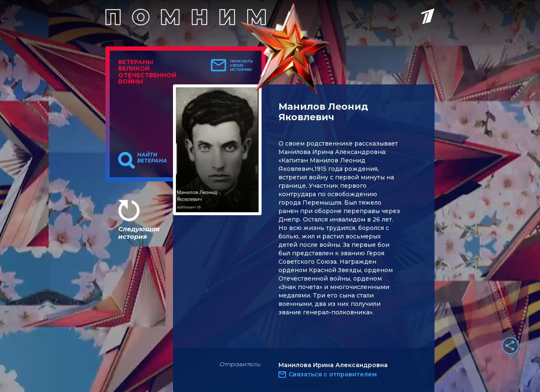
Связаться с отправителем (333, 374)
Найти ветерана (152, 158)
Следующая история (139, 233)
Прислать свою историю (242, 65)
